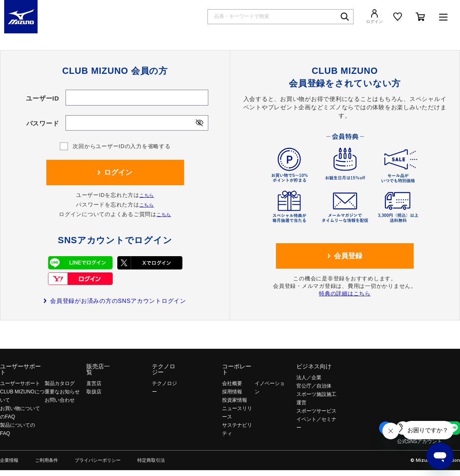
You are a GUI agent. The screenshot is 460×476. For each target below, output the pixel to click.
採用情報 (232, 392)
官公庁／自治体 (314, 386)
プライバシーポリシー (98, 460)
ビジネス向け (314, 366)
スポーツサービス (316, 411)
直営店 (94, 383)
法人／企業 (309, 378)
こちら (147, 195)
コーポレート (237, 369)
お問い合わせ (60, 400)
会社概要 (232, 383)
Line (453, 428)
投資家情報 (235, 400)
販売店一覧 (98, 369)
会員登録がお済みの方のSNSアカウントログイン (118, 301)
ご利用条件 (47, 460)
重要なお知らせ (62, 392)
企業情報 (9, 460)
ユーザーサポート (20, 369)
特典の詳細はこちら (345, 293)
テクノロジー (164, 369)
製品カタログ (60, 383)
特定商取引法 (151, 460)
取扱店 (94, 392)
